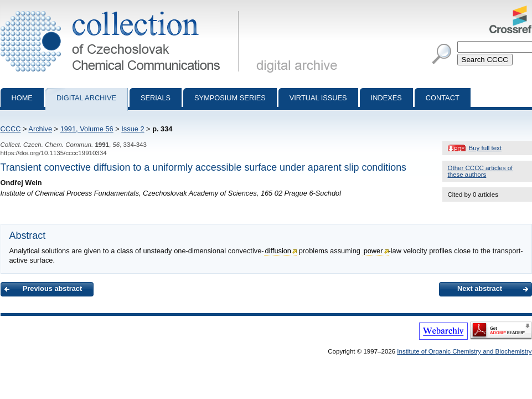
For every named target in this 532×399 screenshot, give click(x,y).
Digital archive (86, 98)
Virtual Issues (318, 98)
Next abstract (480, 288)
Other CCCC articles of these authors (481, 171)
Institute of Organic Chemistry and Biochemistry (464, 351)
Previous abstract (52, 288)
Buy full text (485, 148)
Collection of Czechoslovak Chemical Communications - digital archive (122, 10)
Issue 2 (133, 129)
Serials (156, 98)
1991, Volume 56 (87, 129)
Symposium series (230, 98)
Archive (40, 129)
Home (22, 98)
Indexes (386, 98)
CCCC (11, 129)
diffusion (278, 251)
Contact (443, 98)
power (373, 251)
